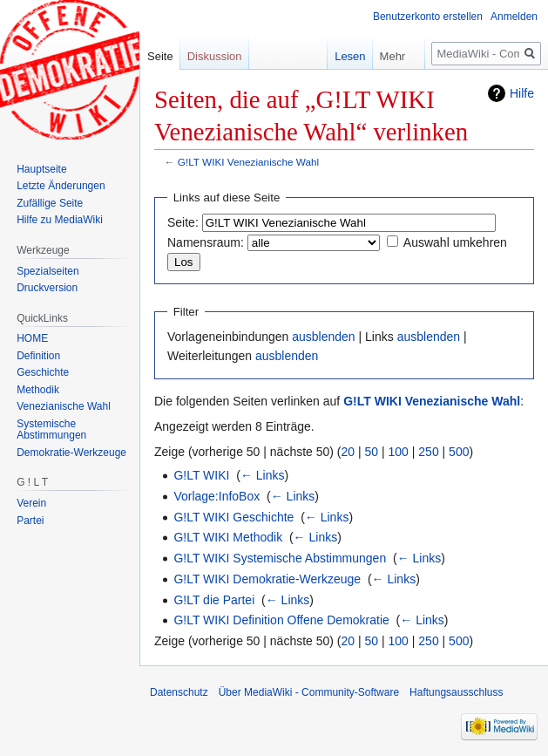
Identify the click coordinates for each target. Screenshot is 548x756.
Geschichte (43, 372)
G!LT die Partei (214, 600)
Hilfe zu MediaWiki (60, 220)
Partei (30, 521)
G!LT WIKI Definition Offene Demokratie (281, 620)
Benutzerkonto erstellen (428, 17)
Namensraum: (206, 242)
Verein (31, 503)
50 (372, 452)
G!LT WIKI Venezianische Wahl (248, 162)
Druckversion (47, 288)
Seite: (183, 222)
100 (399, 452)
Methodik (38, 390)
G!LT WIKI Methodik (228, 537)
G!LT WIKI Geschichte (233, 517)
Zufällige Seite (50, 203)
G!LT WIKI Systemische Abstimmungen (280, 558)
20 (348, 452)
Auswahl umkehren (455, 242)
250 (428, 452)
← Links (263, 475)
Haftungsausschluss (456, 692)
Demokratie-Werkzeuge (71, 453)
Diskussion (215, 56)
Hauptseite (41, 169)
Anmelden (514, 17)
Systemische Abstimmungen (51, 430)
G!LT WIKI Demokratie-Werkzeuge (267, 579)
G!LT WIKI (201, 475)
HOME (32, 338)
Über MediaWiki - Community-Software (309, 692)
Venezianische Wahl (64, 406)
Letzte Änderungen (61, 186)
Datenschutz (179, 692)
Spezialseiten (47, 271)
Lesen (338, 56)
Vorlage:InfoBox (216, 496)
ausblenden (323, 337)
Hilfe (522, 93)
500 (459, 452)
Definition (38, 356)
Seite (160, 56)
